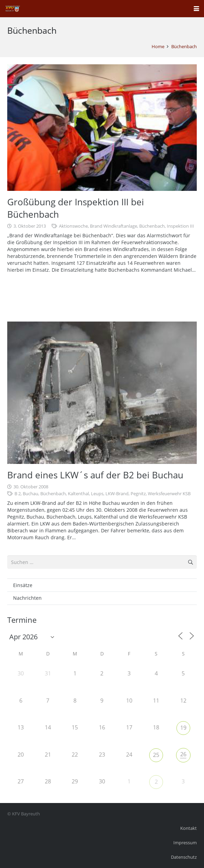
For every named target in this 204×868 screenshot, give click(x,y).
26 (183, 754)
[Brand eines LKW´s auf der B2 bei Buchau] (102, 393)
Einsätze (23, 585)
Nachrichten (27, 598)
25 (156, 755)
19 (183, 728)
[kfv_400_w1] (12, 9)
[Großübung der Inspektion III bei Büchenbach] (102, 128)
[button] (196, 9)
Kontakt (188, 828)
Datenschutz (184, 857)
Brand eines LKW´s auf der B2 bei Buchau (95, 475)
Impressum (185, 843)
